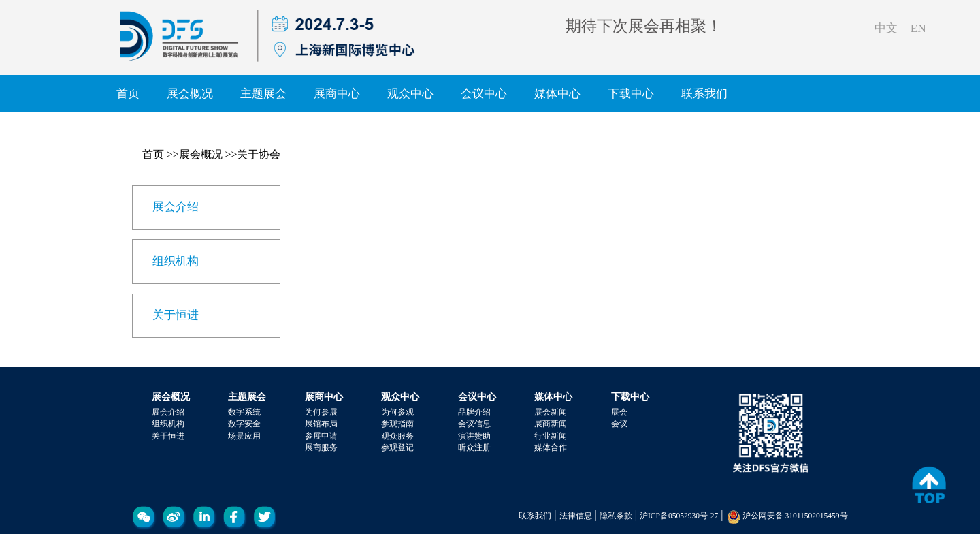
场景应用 (244, 436)
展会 (619, 412)
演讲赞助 (474, 436)
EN (918, 28)
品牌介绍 (474, 412)
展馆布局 (321, 424)
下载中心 (631, 93)
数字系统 (244, 412)
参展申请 (321, 436)
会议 (619, 424)
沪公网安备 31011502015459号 (795, 516)
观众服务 (397, 436)
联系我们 (704, 93)
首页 (128, 93)
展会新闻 (551, 412)
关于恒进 (168, 436)
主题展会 (263, 93)
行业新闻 (551, 436)
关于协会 (259, 154)
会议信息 (474, 424)
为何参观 (397, 412)
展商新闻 (551, 424)
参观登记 (397, 447)
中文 (886, 28)
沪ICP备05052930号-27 (679, 516)
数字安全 (244, 424)
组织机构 (168, 424)
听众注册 (474, 447)
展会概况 (190, 93)
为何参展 (321, 412)
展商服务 (321, 447)
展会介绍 (168, 412)
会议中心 (484, 93)
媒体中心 (557, 93)
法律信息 (576, 516)
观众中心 (410, 93)
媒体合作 (551, 447)
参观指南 (397, 424)
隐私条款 (616, 516)
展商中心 (337, 93)
